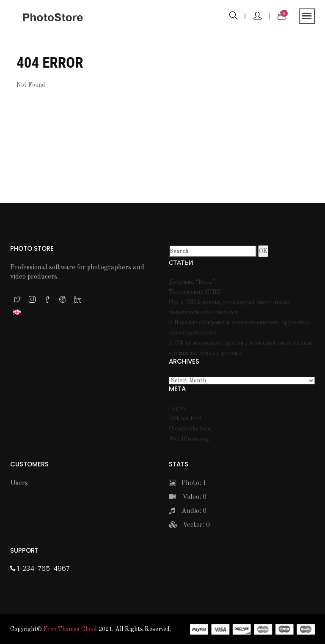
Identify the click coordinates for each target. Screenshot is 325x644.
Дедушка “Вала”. (193, 282)
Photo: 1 (188, 483)
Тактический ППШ (195, 292)
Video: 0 (188, 497)
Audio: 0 (188, 511)
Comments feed (190, 429)
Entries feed (185, 419)
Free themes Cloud (70, 629)
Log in (177, 408)
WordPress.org (189, 439)
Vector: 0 (189, 525)
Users (19, 483)
